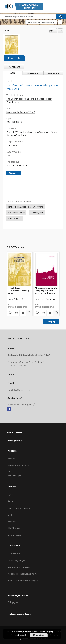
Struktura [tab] (53, 73)
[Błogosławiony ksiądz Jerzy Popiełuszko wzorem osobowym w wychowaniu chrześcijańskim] (47, 269)
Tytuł (10, 495)
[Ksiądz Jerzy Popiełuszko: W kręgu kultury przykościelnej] (20, 269)
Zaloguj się (13, 602)
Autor (11, 501)
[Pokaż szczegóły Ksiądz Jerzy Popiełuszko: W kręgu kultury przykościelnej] (29, 313)
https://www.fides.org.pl (21, 404)
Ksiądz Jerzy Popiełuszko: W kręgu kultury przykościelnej (19, 291)
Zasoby (11, 459)
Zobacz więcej (15, 476)
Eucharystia (37, 213)
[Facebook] (9, 409)
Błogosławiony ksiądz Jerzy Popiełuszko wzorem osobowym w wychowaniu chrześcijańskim (46, 291)
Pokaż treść (14, 58)
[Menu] (62, 3)
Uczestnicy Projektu (18, 560)
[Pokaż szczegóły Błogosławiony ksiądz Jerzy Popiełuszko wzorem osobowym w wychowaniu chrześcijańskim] (56, 313)
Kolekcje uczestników (18, 465)
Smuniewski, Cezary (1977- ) (21, 112)
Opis (10, 515)
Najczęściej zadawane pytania (23, 574)
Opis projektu (14, 554)
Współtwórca (14, 528)
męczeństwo (15, 219)
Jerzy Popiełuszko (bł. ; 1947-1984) (25, 207)
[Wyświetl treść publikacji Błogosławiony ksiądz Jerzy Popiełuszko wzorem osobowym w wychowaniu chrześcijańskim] (50, 313)
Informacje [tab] (33, 73)
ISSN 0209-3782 (14, 122)
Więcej (51, 321)
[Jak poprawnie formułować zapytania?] (60, 22)
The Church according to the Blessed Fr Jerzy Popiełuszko (29, 100)
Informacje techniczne (19, 567)
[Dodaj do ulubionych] (60, 31)
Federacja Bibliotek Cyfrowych (23, 580)
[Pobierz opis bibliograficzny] (16, 313)
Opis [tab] (13, 73)
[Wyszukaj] (61, 16)
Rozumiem (39, 635)
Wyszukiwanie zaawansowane (41, 22)
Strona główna (14, 441)
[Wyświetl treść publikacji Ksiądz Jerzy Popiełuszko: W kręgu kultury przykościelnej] (23, 313)
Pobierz (13, 67)
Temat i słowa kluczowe (20, 508)
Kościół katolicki (16, 213)
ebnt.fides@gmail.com (18, 390)
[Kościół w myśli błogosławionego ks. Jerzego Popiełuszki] (11, 45)
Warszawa (12, 145)
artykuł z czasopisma (17, 166)
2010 (9, 155)
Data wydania (15, 535)
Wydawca (12, 521)
